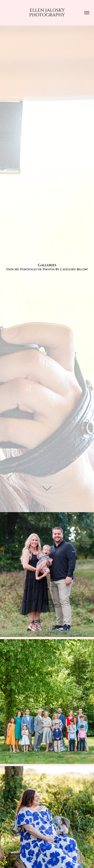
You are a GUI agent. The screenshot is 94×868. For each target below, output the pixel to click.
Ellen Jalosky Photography (47, 13)
